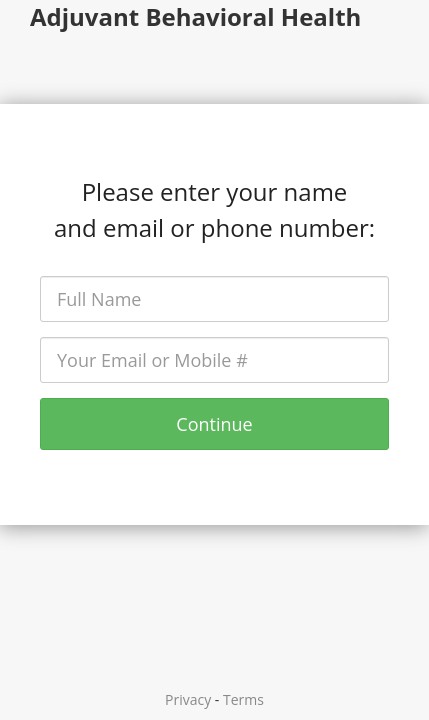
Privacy (188, 699)
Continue (214, 424)
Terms (243, 699)
